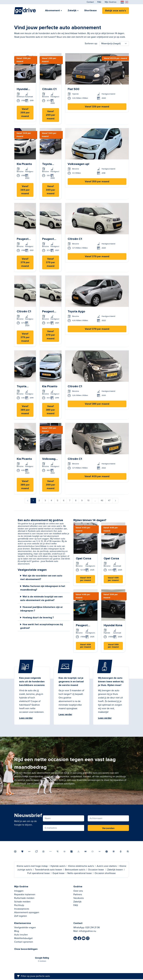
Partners (78, 894)
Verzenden (108, 828)
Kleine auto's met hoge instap (32, 866)
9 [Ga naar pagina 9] (82, 501)
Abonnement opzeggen (27, 912)
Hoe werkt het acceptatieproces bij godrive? (42, 626)
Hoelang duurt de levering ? (38, 618)
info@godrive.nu (87, 931)
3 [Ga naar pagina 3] (45, 501)
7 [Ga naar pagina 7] (70, 501)
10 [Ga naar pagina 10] (88, 501)
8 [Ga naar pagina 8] (76, 501)
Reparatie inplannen (25, 894)
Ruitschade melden (24, 898)
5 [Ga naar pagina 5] (58, 501)
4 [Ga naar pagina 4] (51, 501)
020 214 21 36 (92, 928)
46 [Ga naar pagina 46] (102, 501)
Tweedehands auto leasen (48, 870)
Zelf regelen (21, 916)
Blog (17, 931)
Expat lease (59, 873)
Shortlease (90, 10)
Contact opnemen (24, 942)
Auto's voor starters (107, 866)
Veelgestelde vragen (25, 928)
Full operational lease (39, 873)
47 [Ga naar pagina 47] (109, 501)
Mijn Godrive (111, 2)
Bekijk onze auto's (116, 11)
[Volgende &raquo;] (116, 501)
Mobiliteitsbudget (23, 938)
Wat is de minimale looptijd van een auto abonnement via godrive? (41, 598)
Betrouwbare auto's (75, 870)
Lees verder (26, 718)
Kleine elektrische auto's (81, 866)
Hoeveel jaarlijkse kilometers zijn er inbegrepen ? (42, 609)
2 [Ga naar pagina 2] (39, 501)
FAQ (99, 2)
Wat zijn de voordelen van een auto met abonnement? (41, 577)
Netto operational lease (80, 873)
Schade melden (22, 902)
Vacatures (79, 898)
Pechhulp (19, 905)
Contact (90, 2)
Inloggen (19, 891)
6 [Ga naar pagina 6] (64, 501)
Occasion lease (96, 870)
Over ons (78, 891)
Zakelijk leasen (115, 870)
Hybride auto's (58, 866)
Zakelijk (72, 10)
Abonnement (53, 10)
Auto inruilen (21, 935)
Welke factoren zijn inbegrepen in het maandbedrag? (43, 588)
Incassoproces (22, 909)
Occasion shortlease (105, 873)
